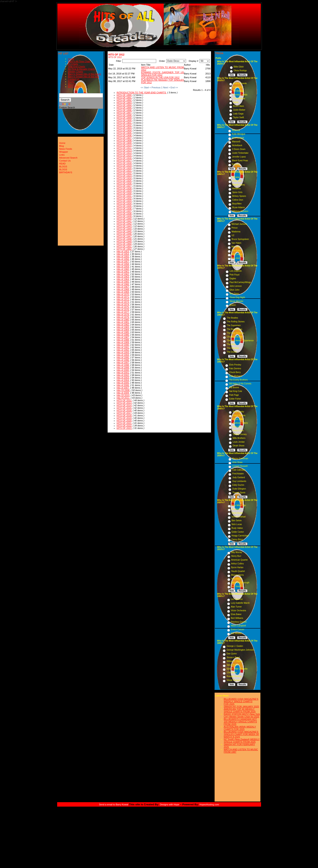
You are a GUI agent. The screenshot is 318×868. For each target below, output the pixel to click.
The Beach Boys (234, 329)
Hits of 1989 (123, 342)
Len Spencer (237, 599)
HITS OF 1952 (124, 249)
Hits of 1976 (123, 310)
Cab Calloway (239, 470)
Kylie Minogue (239, 134)
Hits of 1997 (123, 363)
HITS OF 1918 (124, 163)
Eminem (236, 164)
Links (62, 155)
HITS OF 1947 (124, 236)
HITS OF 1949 (124, 241)
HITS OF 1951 (124, 246)
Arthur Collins (238, 564)
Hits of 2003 (123, 378)
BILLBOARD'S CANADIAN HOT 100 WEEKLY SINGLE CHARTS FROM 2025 (240, 722)
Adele (236, 102)
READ (71, 82)
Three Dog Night (237, 297)
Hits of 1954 (123, 254)
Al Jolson (236, 509)
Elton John (234, 290)
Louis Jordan (239, 442)
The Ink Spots (239, 493)
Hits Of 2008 (123, 390)
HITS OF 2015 (124, 408)
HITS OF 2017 (124, 413)
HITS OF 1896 (124, 110)
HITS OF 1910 (124, 146)
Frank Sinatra (239, 415)
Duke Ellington (239, 489)
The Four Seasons (235, 333)
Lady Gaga (238, 114)
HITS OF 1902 (124, 125)
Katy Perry (238, 87)
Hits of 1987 (123, 337)
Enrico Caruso (238, 629)
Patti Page (234, 395)
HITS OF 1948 (124, 239)
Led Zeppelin (236, 271)
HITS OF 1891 (124, 98)
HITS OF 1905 (124, 133)
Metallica (236, 189)
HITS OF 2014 (124, 405)
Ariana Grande (240, 83)
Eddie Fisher (235, 399)
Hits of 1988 (123, 340)
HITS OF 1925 (124, 181)
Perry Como (238, 431)
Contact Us (74, 79)
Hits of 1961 (123, 272)
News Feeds (66, 149)
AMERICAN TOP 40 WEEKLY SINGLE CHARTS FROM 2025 (240, 710)
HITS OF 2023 (124, 428)
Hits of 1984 (123, 330)
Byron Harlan (237, 567)
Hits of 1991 (123, 347)
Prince (235, 228)
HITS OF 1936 (124, 209)
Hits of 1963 (123, 277)
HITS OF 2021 (124, 423)
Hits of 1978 (123, 315)
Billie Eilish (239, 67)
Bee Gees (234, 294)
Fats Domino (235, 369)
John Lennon (236, 286)
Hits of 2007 (123, 388)
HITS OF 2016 (124, 410)
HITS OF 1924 (124, 178)
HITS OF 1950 (124, 244)
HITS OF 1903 (124, 128)
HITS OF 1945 (124, 231)
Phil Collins (237, 254)
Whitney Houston (240, 211)
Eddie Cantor (238, 532)
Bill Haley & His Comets (240, 384)
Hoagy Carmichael (240, 536)
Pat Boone (234, 387)
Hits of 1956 (123, 259)
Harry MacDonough (240, 583)
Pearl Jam (237, 181)
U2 (233, 235)
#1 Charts (73, 64)
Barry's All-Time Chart (79, 61)
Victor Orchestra (239, 611)
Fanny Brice (237, 539)
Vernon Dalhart (239, 517)
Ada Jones (236, 586)
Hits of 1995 (123, 357)
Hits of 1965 (123, 282)
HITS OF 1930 (124, 193)
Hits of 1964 (123, 279)
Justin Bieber (239, 110)
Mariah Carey (239, 185)
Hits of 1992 (123, 350)
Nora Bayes (237, 579)
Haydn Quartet (238, 571)
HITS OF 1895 (124, 108)
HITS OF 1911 (124, 148)
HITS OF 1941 (124, 221)
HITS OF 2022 (124, 426)
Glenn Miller (238, 419)
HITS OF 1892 (124, 100)
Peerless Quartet (239, 622)
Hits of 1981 (123, 322)
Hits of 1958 (123, 264)
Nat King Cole (236, 391)
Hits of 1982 (123, 325)
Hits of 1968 (123, 289)
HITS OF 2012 (124, 400)
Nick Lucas (237, 524)
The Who (231, 344)
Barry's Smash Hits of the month (85, 74)
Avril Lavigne (238, 138)
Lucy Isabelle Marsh (240, 603)
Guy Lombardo (239, 481)
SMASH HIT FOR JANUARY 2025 (241, 707)
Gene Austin (237, 513)
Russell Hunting (234, 676)
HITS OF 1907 (124, 138)
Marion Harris (238, 575)
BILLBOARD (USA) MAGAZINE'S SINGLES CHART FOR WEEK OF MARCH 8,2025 (241, 734)
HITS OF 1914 (124, 153)
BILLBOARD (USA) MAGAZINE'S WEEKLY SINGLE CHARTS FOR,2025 (241, 701)
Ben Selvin (237, 521)
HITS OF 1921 (124, 171)
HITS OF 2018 (124, 415)
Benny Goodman (240, 458)
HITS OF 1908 (124, 140)
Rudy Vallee (237, 528)
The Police (237, 251)
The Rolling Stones (236, 322)
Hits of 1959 (123, 267)
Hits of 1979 (123, 317)
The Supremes (234, 325)
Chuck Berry (235, 372)
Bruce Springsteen (240, 239)
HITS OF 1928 (124, 188)
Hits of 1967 (123, 287)
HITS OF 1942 (124, 224)
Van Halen (236, 243)
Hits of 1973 (123, 302)
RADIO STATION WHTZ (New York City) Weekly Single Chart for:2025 (242, 715)
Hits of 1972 (123, 299)
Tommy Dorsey (240, 434)
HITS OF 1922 (124, 173)
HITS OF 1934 (124, 204)
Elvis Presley (235, 365)
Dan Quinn (232, 654)
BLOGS (72, 84)
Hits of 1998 (123, 365)
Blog (62, 146)
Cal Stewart (236, 633)
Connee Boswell (240, 466)
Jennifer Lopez (239, 157)
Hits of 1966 (123, 284)
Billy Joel (236, 247)
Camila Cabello (240, 95)
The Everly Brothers (238, 380)
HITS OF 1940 (124, 219)
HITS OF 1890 (124, 95)
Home (71, 59)
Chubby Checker (235, 337)
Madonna (236, 232)
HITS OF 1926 (124, 183)
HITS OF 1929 (124, 191)
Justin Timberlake (240, 153)
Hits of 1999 (123, 368)
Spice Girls (237, 192)
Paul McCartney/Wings (240, 282)
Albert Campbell (238, 626)
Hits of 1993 (123, 352)
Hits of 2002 (123, 375)
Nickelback (237, 145)
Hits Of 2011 (123, 398)
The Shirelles (233, 348)
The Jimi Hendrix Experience (240, 341)
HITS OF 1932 (124, 198)
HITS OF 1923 (124, 176)
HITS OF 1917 (124, 161)
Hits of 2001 (123, 373)
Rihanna (236, 130)
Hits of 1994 (123, 355)
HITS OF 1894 (124, 105)
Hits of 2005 (123, 383)
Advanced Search (68, 158)
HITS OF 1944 (124, 229)
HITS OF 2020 (124, 421)
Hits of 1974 (123, 304)
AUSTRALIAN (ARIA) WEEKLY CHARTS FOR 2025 (240, 728)
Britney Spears (239, 196)
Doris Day (237, 427)
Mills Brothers (239, 438)
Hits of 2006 (123, 385)
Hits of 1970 (123, 294)
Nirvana (236, 177)
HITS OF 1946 (124, 234)
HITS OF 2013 (124, 403)
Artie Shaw (237, 462)
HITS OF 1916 (124, 158)
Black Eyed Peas (240, 161)
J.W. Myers (232, 673)
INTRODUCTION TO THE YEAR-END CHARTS (142, 93)
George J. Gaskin (235, 646)
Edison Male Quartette (237, 669)
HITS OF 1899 (124, 118)
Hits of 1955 (123, 257)
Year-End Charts (77, 66)
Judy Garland (238, 477)
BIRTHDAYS (75, 87)
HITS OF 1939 (124, 216)
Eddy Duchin (238, 485)
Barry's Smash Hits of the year (84, 77)
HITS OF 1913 (124, 151)
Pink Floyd (234, 275)
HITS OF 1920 (124, 168)
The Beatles (232, 318)
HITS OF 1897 (124, 113)
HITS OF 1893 (124, 103)
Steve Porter (232, 665)
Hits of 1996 (123, 360)
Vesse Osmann (234, 680)
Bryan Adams (238, 207)
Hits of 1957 (123, 262)
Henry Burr (236, 556)
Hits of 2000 (123, 370)
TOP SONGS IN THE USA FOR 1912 (160, 77)
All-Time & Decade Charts (81, 69)
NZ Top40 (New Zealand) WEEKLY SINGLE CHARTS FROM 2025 (242, 741)
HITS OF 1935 (124, 206)
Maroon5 (236, 142)
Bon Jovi (236, 258)
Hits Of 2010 (123, 395)
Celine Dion (238, 200)
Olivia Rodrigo (240, 71)
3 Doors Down (239, 149)
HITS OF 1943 (124, 226)
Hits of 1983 (123, 327)
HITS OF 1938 (124, 214)
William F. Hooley (235, 661)
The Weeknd (239, 99)
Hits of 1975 (123, 307)
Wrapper (64, 152)
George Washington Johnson (240, 650)
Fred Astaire (238, 474)
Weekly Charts (76, 71)
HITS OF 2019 (124, 418)
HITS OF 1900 (124, 120)
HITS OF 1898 (124, 115)
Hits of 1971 (123, 297)
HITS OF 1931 (124, 196)
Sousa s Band (233, 657)
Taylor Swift (238, 117)
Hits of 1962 (123, 274)
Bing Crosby (238, 412)
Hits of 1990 (123, 345)
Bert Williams (237, 618)
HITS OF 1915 (124, 156)
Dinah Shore (239, 446)
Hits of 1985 (123, 332)
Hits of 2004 (123, 380)
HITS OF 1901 (124, 123)
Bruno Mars (239, 106)
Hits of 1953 (123, 251)
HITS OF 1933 (124, 201)
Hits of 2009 (123, 393)
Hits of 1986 (123, 335)
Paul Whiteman (239, 505)
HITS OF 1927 (124, 186)
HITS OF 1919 (124, 166)
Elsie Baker (236, 614)
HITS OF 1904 (124, 130)
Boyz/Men (237, 204)
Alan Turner (236, 607)
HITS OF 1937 (124, 211)
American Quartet (239, 560)
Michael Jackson (239, 224)
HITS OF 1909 (124, 143)
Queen (233, 305)
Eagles (233, 279)
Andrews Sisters (240, 423)
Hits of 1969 (123, 292)
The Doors (232, 352)
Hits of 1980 (123, 320)
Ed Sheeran (239, 91)
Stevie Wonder (236, 301)
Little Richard (235, 376)
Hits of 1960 (123, 269)
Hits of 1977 (123, 312)
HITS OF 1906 (124, 135)
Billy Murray (237, 552)
